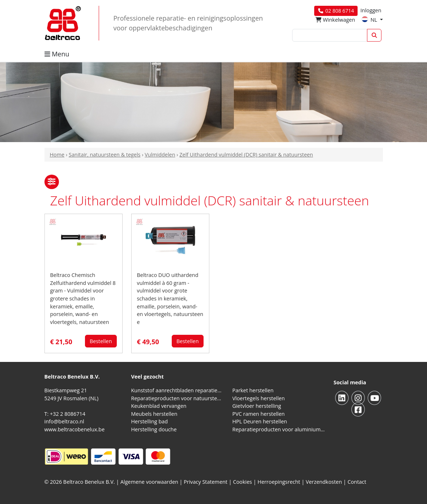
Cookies (242, 482)
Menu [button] (57, 54)
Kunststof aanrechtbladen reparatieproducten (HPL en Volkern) (178, 390)
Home (57, 155)
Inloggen (371, 10)
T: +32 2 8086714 (65, 414)
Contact (357, 482)
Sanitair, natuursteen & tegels (104, 155)
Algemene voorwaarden (149, 482)
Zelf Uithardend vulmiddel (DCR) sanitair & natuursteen (246, 155)
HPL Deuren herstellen (260, 421)
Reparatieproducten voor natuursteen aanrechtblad (178, 398)
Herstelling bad (150, 421)
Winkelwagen (335, 20)
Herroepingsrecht (279, 482)
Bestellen (101, 341)
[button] (52, 182)
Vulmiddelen (160, 155)
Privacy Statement (206, 482)
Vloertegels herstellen (259, 398)
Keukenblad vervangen (159, 406)
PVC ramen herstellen (259, 414)
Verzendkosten (324, 482)
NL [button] (370, 20)
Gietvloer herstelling (257, 406)
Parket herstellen (253, 390)
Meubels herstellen (154, 414)
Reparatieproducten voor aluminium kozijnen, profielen (279, 429)
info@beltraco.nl (64, 421)
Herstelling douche (154, 429)
